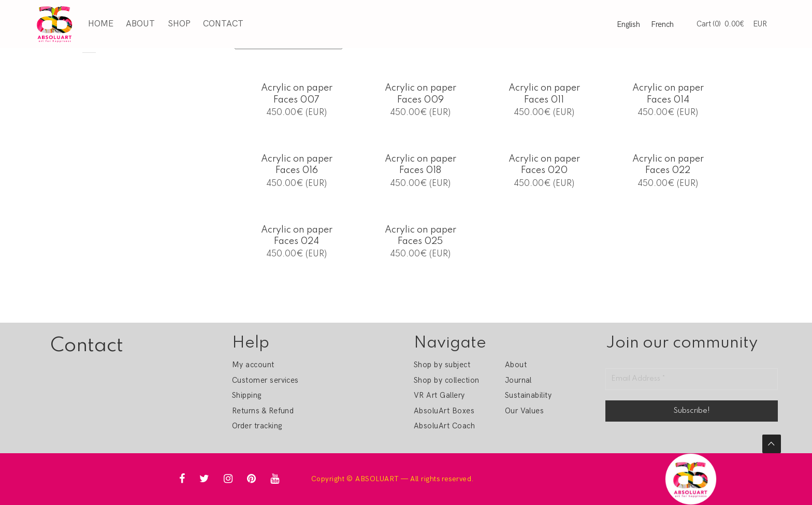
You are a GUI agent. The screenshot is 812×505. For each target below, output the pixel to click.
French (662, 24)
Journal (518, 380)
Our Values (525, 411)
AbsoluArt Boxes (444, 411)
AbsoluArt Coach (444, 426)
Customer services (265, 380)
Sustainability (528, 395)
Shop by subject (442, 365)
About (140, 24)
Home (101, 24)
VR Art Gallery (439, 395)
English (628, 24)
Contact (223, 24)
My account (253, 365)
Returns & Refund (263, 411)
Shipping (247, 395)
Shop (179, 24)
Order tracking (257, 426)
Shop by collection (447, 380)
